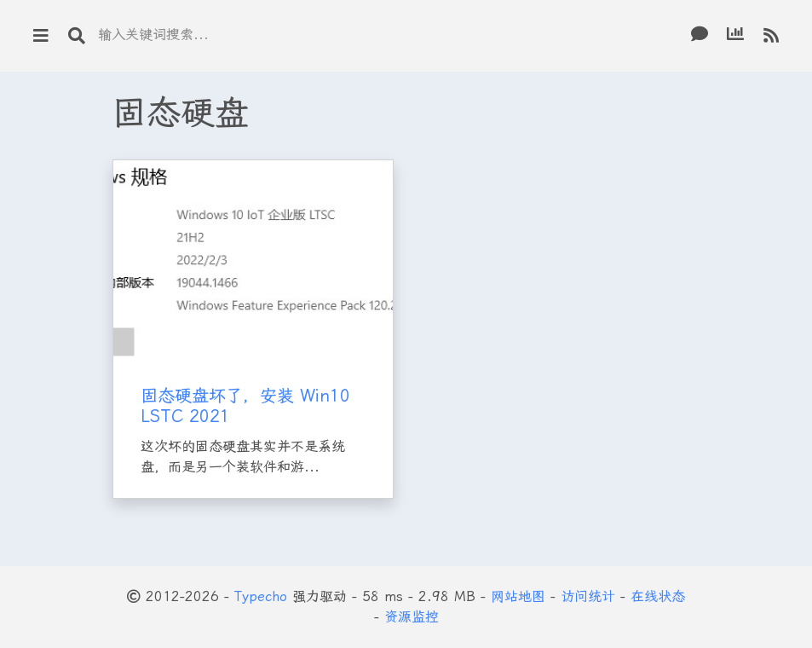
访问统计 (588, 596)
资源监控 (412, 617)
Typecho (261, 596)
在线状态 (658, 596)
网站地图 (518, 596)
